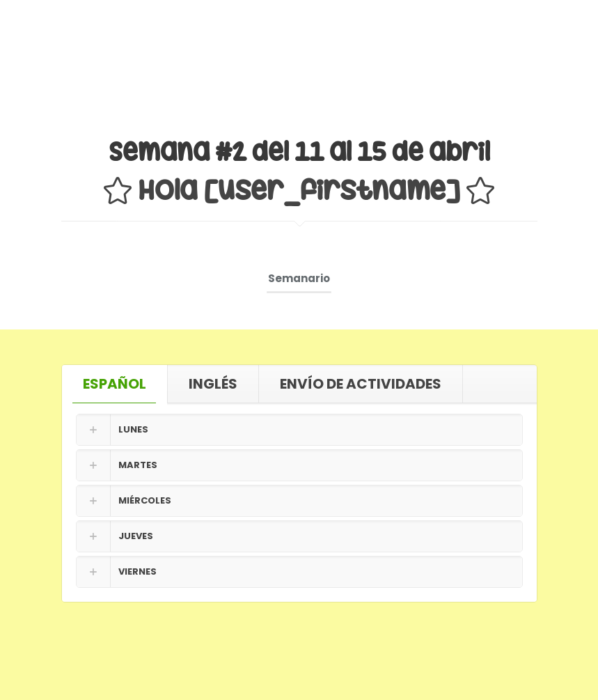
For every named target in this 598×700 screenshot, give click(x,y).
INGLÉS (213, 384)
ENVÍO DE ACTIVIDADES (361, 384)
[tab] (115, 384)
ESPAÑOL (115, 384)
